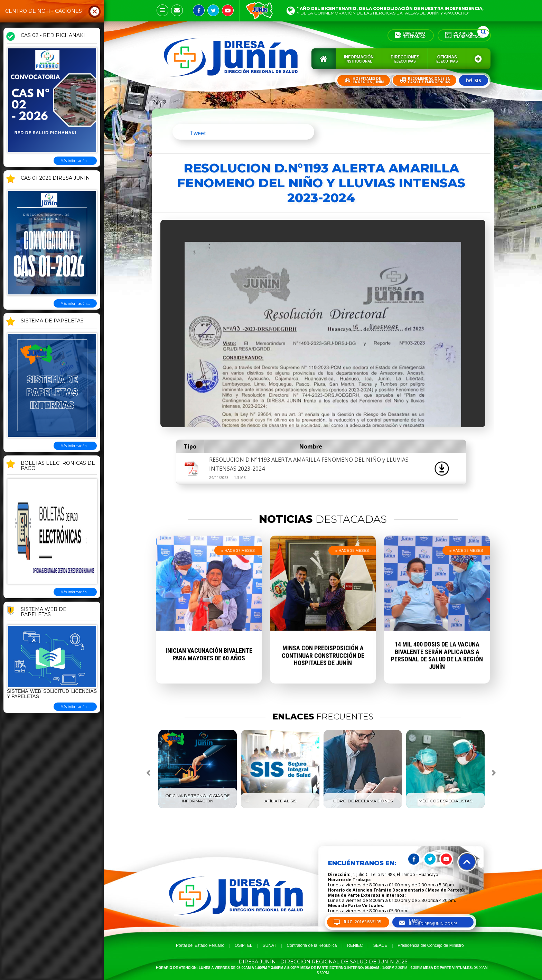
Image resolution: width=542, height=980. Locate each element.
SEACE (380, 945)
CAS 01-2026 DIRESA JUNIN (55, 178)
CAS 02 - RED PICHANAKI (53, 36)
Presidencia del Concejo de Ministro (431, 945)
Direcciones (405, 59)
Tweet (198, 133)
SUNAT (270, 945)
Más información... (75, 161)
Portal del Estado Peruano (200, 945)
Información (359, 59)
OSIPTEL (244, 945)
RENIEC (355, 945)
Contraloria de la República (312, 945)
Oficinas (447, 59)
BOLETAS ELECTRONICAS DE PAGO (58, 466)
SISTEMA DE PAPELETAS (52, 321)
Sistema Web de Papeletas (44, 612)
